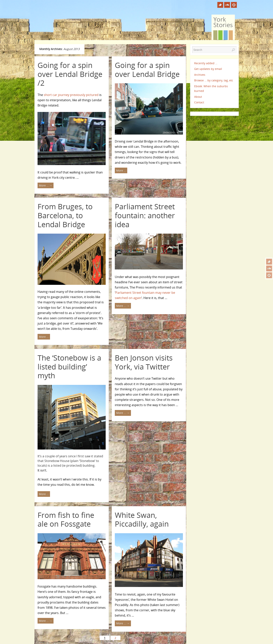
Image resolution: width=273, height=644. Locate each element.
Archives (200, 75)
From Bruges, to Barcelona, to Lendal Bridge (65, 215)
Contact (199, 102)
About (198, 97)
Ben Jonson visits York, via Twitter (144, 362)
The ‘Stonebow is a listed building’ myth (69, 366)
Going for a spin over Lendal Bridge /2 (70, 74)
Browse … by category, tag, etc (214, 80)
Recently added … (206, 63)
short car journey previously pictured (71, 95)
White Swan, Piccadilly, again (142, 519)
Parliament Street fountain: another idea (145, 215)
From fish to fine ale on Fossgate (66, 519)
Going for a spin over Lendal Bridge (147, 70)
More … (46, 185)
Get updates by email (208, 69)
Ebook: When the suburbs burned (211, 88)
